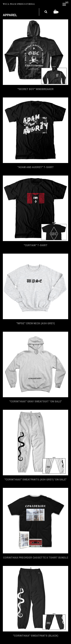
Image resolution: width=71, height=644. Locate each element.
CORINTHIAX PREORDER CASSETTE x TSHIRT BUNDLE (36, 558)
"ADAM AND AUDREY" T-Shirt (36, 167)
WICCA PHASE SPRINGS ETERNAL (19, 4)
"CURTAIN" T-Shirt (36, 245)
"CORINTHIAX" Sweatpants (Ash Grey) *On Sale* (35, 479)
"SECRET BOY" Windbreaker (35, 89)
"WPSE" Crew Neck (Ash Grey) (35, 323)
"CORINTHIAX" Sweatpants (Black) (35, 636)
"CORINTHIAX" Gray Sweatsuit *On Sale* (36, 401)
